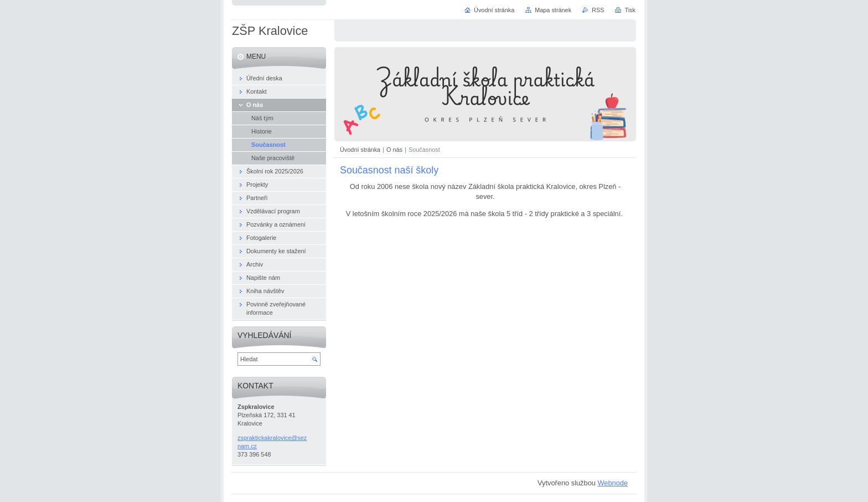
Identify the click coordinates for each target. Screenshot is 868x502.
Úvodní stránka (360, 150)
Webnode (613, 483)
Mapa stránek (553, 10)
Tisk (630, 10)
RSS (598, 10)
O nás (394, 150)
